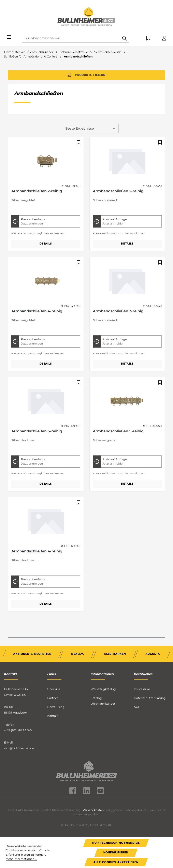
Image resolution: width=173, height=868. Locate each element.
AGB (137, 707)
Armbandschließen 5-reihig (37, 431)
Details (46, 244)
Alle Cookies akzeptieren (116, 862)
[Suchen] (125, 38)
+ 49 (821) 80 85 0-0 (18, 730)
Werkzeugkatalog (103, 689)
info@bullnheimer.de (19, 748)
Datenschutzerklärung (150, 698)
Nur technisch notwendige (116, 843)
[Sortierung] (91, 129)
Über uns (54, 689)
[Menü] (9, 37)
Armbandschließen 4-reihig (37, 311)
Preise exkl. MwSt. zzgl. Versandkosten (38, 233)
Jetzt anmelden (32, 223)
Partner (53, 698)
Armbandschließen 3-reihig (118, 311)
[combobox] (71, 38)
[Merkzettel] (148, 38)
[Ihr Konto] (164, 38)
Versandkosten (93, 810)
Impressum (142, 689)
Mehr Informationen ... (21, 859)
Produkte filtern (86, 75)
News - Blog (56, 707)
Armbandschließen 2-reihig (37, 191)
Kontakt (53, 716)
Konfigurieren (116, 853)
